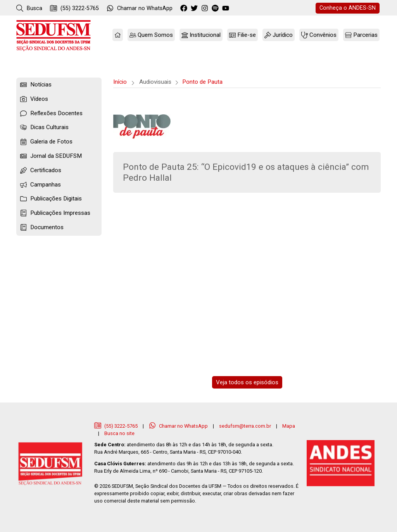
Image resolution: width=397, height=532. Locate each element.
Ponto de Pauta (202, 82)
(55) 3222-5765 (74, 8)
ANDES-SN (348, 8)
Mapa (289, 426)
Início (120, 82)
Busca (29, 8)
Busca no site (119, 433)
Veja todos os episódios (247, 382)
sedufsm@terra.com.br (245, 426)
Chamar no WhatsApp (179, 426)
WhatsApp (140, 8)
